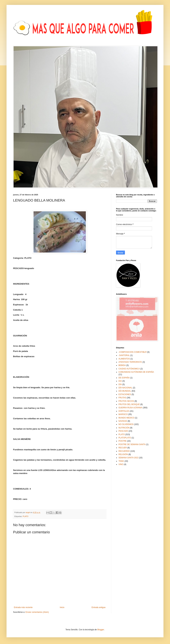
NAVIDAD (123, 421)
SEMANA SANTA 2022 (128, 458)
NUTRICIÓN (124, 428)
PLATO (25, 516)
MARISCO (123, 414)
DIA (120, 381)
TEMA (121, 461)
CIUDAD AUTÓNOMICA (129, 369)
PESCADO (123, 431)
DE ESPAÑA (124, 378)
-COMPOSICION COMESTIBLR (133, 352)
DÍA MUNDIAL (125, 391)
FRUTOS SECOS (126, 401)
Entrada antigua (98, 607)
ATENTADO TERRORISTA (130, 362)
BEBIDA (122, 365)
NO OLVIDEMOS (126, 424)
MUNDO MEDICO (126, 418)
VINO (121, 464)
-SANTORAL (124, 355)
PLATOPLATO (125, 438)
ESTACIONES (125, 394)
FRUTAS (122, 398)
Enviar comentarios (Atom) (37, 612)
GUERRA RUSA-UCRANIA (130, 408)
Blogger (101, 630)
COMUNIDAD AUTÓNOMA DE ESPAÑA (136, 372)
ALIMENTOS (124, 359)
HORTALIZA (124, 411)
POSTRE (123, 441)
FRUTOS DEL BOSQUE (129, 404)
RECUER (123, 448)
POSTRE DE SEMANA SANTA (132, 444)
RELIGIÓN (123, 454)
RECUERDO (124, 451)
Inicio (62, 607)
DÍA (120, 384)
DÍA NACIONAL (125, 388)
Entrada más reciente (23, 607)
